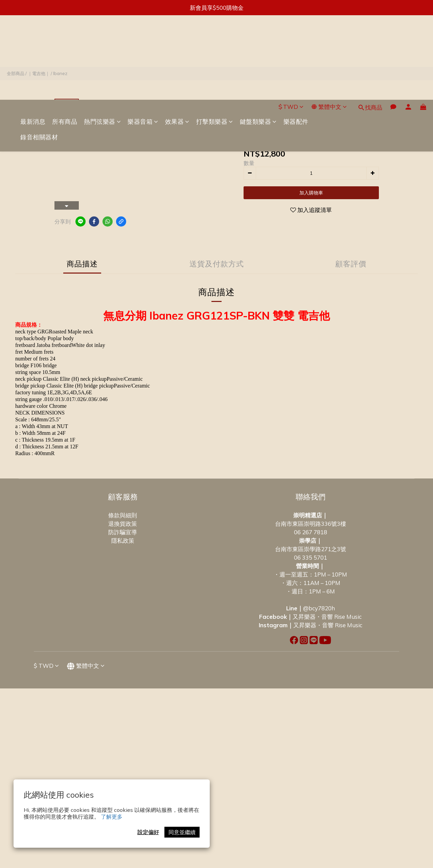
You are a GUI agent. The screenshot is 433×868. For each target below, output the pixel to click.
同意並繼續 (182, 832)
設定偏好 (148, 832)
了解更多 (112, 817)
